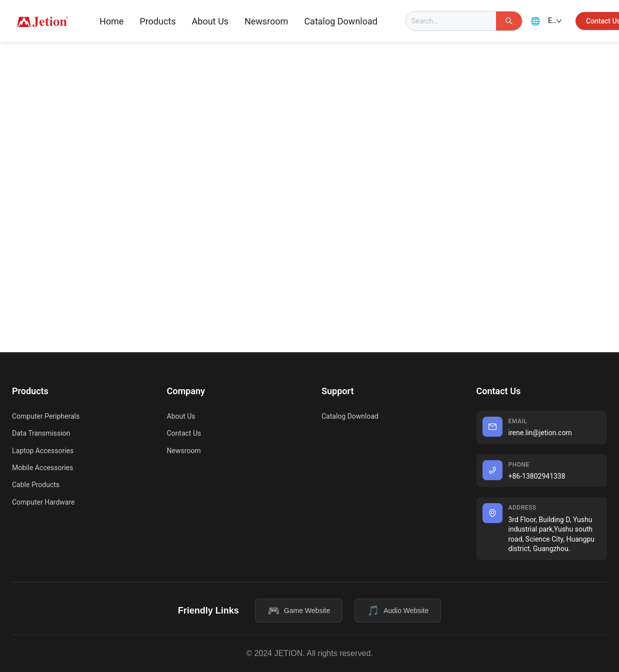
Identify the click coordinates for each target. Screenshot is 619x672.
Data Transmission (41, 433)
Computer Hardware (43, 502)
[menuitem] (111, 21)
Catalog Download (341, 21)
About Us (210, 21)
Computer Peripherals (46, 416)
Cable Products (36, 485)
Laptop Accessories (43, 451)
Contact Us (184, 433)
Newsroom (266, 21)
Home (111, 21)
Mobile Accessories (42, 468)
